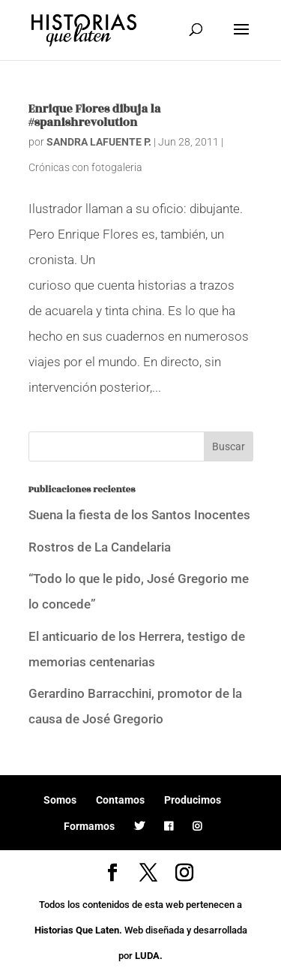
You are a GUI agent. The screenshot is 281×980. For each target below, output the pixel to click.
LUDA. (149, 956)
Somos (60, 800)
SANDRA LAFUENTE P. (99, 142)
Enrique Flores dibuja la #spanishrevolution (95, 116)
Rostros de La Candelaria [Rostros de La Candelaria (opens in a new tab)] (100, 547)
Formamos (89, 826)
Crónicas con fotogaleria (85, 167)
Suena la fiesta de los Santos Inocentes (139, 515)
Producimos (193, 800)
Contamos (120, 800)
